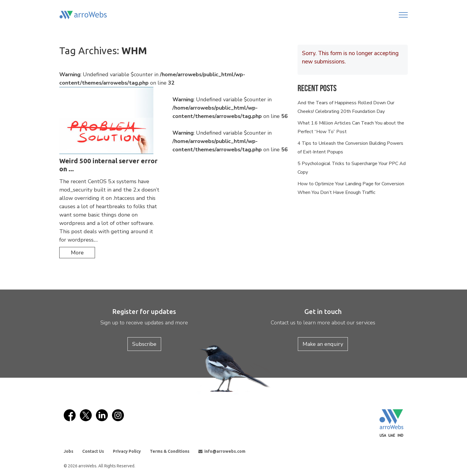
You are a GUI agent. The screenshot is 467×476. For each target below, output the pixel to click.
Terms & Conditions (170, 451)
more (77, 253)
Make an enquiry (323, 344)
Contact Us (93, 451)
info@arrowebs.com (222, 451)
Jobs (69, 451)
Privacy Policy (127, 451)
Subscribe (144, 344)
